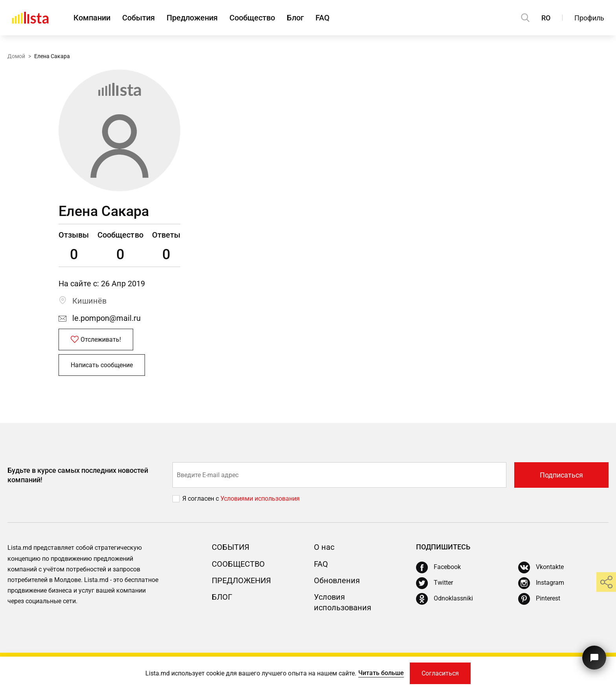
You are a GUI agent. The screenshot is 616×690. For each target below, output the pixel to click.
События (138, 18)
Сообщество (252, 18)
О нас (324, 547)
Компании (92, 18)
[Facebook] (438, 567)
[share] (606, 582)
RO (546, 18)
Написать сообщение (102, 365)
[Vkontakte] (541, 567)
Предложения (192, 18)
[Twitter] (434, 583)
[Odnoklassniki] (445, 599)
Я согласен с (201, 499)
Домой (16, 56)
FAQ (323, 18)
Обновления (337, 580)
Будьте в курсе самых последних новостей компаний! (78, 475)
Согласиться (440, 673)
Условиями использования (260, 499)
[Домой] (30, 18)
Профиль (589, 18)
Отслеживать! (96, 340)
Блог (295, 18)
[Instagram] (541, 583)
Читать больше (381, 673)
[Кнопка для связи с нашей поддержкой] (594, 658)
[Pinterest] (539, 599)
